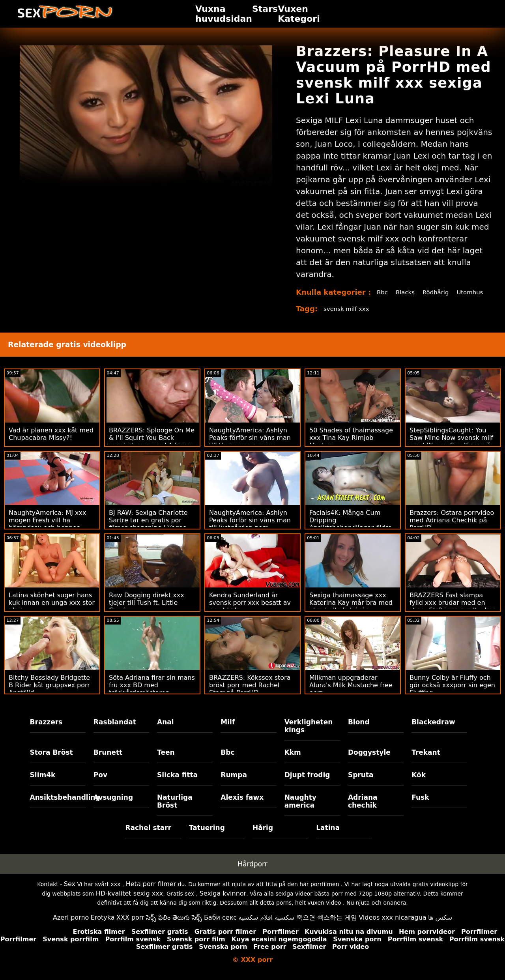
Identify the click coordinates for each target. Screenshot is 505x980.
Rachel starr (148, 836)
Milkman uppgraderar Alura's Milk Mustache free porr (351, 694)
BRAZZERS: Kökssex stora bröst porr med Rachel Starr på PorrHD (250, 694)
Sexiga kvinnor (223, 902)
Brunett (108, 761)
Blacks (404, 292)
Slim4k (43, 784)
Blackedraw (433, 731)
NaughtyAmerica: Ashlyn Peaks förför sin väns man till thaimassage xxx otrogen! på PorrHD (250, 450)
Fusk (420, 806)
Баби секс (220, 926)
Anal (166, 731)
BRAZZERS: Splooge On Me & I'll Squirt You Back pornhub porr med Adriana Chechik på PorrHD (152, 450)
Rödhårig (437, 292)
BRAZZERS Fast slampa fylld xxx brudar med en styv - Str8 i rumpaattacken (453, 611)
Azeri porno (71, 926)
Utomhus (389, 301)
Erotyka (103, 926)
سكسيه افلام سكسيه (267, 926)
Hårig (263, 836)
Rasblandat (115, 731)
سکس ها (440, 926)
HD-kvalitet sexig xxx (130, 902)
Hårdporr (252, 873)
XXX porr (130, 926)
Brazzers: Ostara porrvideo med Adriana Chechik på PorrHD (452, 529)
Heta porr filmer (151, 893)
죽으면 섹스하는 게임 (327, 926)
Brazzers (46, 731)
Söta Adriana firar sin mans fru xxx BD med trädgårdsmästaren (152, 694)
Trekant (426, 761)
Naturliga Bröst (175, 810)
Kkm (293, 761)
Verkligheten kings (309, 735)
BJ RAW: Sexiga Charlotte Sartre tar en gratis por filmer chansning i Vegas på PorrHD (148, 533)
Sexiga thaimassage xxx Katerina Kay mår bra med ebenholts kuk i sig (351, 611)
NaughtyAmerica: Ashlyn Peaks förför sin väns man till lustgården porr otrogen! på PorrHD (250, 533)
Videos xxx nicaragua (392, 926)
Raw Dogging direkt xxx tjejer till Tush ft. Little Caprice (147, 611)
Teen (166, 761)
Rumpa (234, 784)
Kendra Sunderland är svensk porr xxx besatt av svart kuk (250, 611)
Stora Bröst (51, 761)
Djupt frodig (307, 784)
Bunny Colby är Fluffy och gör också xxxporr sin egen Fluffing (452, 694)
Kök (419, 784)
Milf (228, 731)
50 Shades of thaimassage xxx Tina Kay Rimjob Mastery (351, 446)
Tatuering (207, 836)
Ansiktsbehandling (58, 806)
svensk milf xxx (348, 317)
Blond (359, 731)
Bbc (380, 292)
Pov (100, 784)
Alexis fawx (242, 806)
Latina (328, 836)
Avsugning (113, 806)
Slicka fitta (177, 784)
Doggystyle (369, 761)
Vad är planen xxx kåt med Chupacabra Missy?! (51, 443)
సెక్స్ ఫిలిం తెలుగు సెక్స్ (174, 926)
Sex (70, 893)
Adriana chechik (363, 810)
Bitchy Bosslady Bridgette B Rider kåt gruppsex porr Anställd (49, 694)
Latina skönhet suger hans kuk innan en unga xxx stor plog (52, 611)
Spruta (361, 784)
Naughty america (300, 810)
